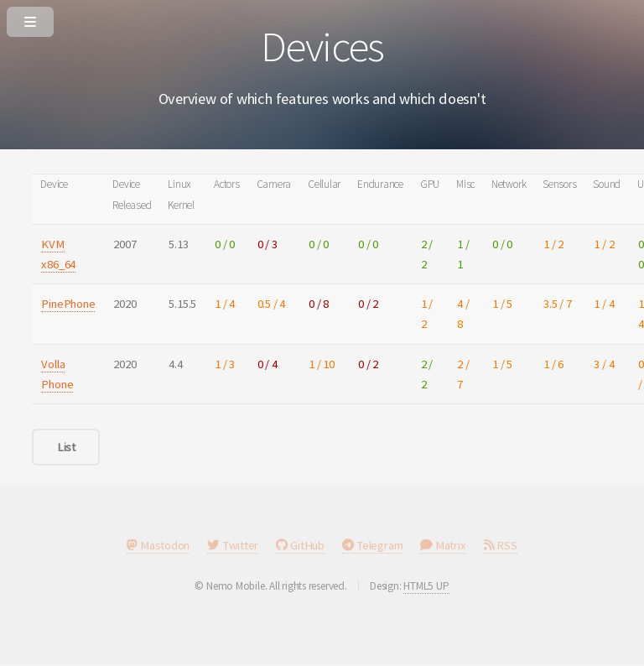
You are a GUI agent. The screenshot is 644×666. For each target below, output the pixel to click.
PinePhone (68, 304)
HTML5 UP (426, 586)
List (66, 447)
